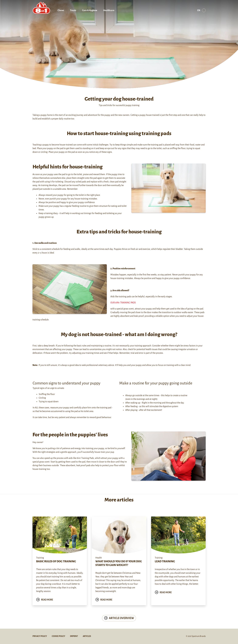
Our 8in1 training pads (123, 303)
